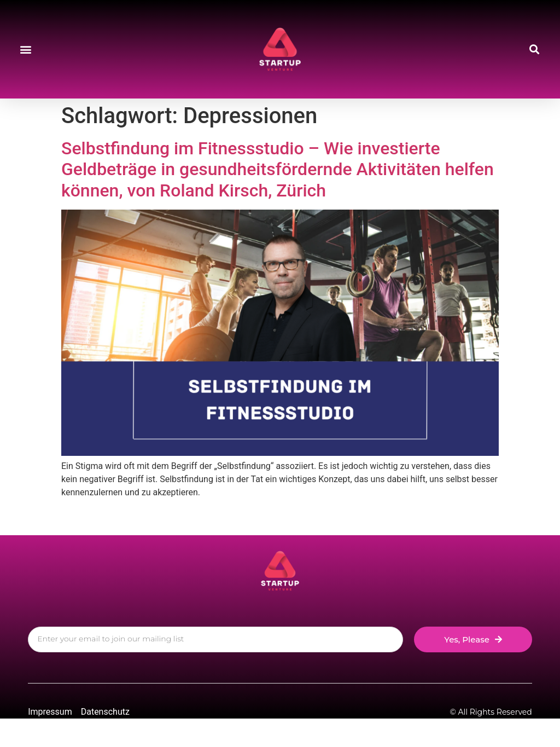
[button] (25, 50)
